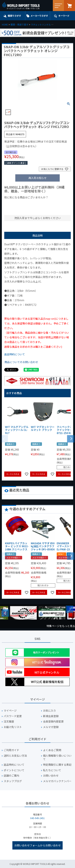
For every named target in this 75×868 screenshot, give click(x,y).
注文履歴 (9, 721)
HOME (5, 24)
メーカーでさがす (39, 16)
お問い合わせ (51, 776)
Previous (6, 613)
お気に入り (50, 711)
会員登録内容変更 (53, 721)
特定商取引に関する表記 (57, 765)
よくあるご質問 (52, 750)
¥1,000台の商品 (41, 204)
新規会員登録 (51, 716)
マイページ (10, 711)
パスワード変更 (13, 716)
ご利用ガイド (11, 750)
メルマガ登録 (51, 727)
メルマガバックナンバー (57, 781)
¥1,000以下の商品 (16, 204)
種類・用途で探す (19, 24)
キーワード (64, 16)
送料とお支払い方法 (15, 756)
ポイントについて (14, 770)
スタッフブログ (13, 781)
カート (69, 6)
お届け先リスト (13, 727)
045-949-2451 (37, 818)
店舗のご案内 (11, 776)
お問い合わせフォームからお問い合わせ (37, 845)
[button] (71, 438)
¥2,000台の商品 (15, 209)
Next (69, 609)
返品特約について (15, 354)
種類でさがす (14, 16)
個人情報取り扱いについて (57, 757)
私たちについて (52, 770)
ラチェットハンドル (41, 24)
